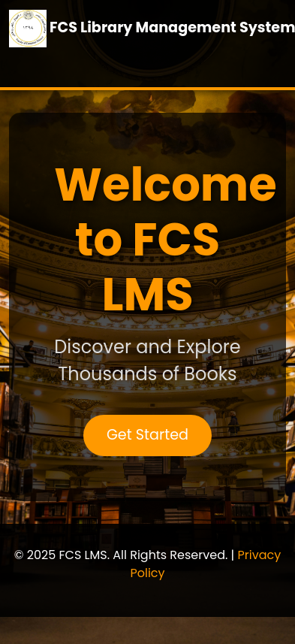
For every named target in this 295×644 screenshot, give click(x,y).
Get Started (147, 435)
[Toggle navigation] (30, 66)
